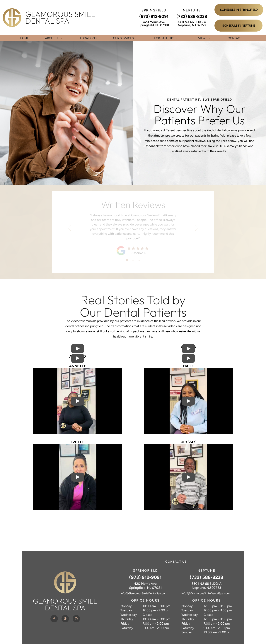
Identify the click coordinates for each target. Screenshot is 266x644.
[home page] (49, 18)
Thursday (127, 619)
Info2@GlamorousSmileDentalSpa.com (206, 593)
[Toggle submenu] (62, 38)
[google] (65, 619)
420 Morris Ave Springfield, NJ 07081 (154, 24)
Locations (88, 38)
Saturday (127, 628)
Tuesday (126, 610)
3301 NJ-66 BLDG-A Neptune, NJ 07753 (192, 24)
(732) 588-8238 (192, 17)
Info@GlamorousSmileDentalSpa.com (144, 593)
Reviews (203, 38)
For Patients (166, 38)
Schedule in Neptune (239, 26)
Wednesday (129, 615)
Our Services (125, 38)
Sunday (187, 632)
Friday (125, 624)
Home (24, 38)
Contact (237, 38)
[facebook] (54, 619)
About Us (54, 38)
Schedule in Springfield (239, 10)
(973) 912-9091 (154, 17)
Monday (126, 606)
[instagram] (76, 619)
